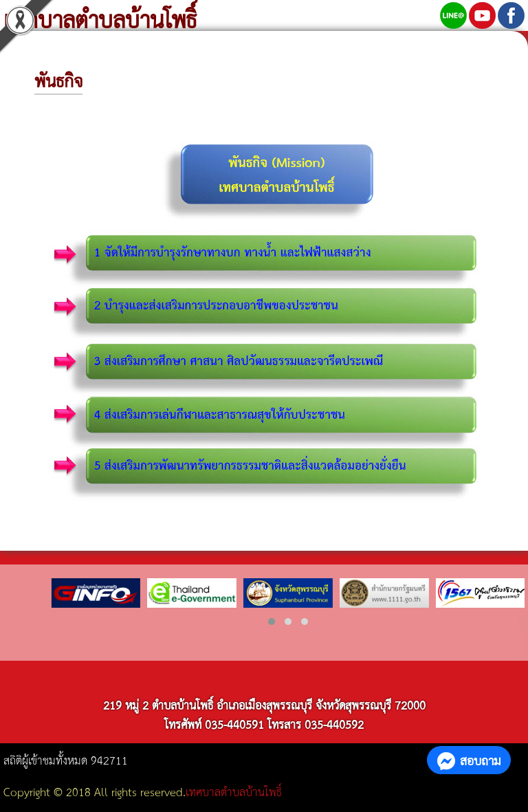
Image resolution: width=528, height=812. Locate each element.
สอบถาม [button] (469, 760)
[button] (272, 622)
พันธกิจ (58, 80)
